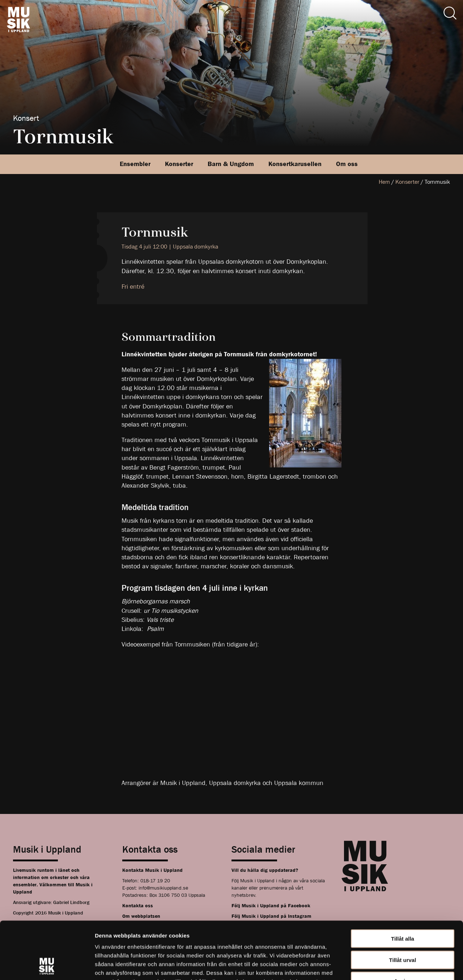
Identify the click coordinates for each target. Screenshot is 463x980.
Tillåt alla (403, 885)
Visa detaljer (393, 966)
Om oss (347, 164)
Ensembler (135, 164)
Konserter (179, 164)
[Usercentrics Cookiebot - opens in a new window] (47, 966)
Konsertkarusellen (295, 164)
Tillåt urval (403, 906)
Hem (384, 182)
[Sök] (450, 13)
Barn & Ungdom (231, 164)
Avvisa (403, 927)
